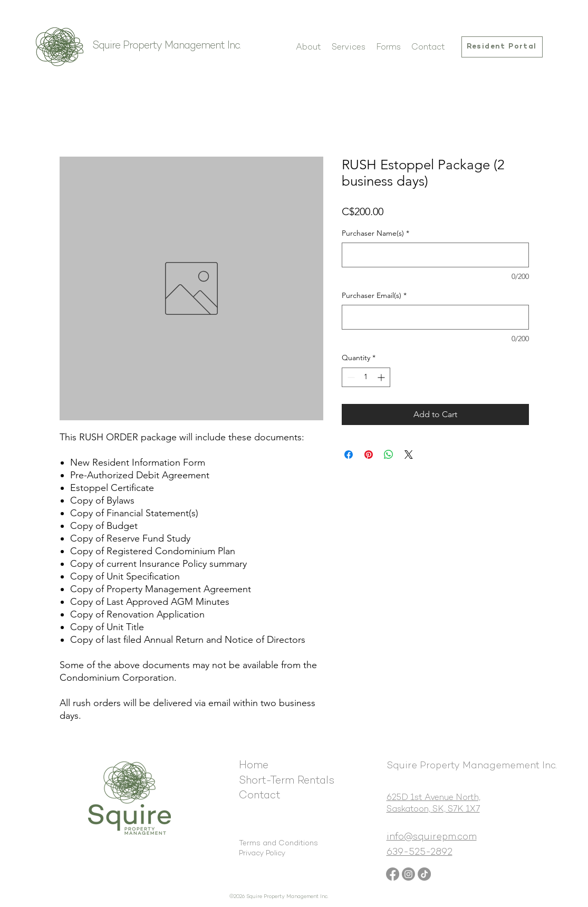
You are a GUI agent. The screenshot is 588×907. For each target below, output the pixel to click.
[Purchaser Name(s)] (435, 255)
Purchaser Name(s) (375, 233)
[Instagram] (408, 874)
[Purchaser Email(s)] (435, 317)
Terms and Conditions (278, 843)
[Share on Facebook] (349, 455)
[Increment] (382, 377)
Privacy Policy (262, 853)
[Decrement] (350, 377)
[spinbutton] (366, 377)
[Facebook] (393, 874)
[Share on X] (409, 455)
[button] (349, 48)
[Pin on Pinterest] (369, 455)
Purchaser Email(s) (374, 295)
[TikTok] (424, 874)
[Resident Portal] (502, 47)
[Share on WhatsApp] (389, 455)
